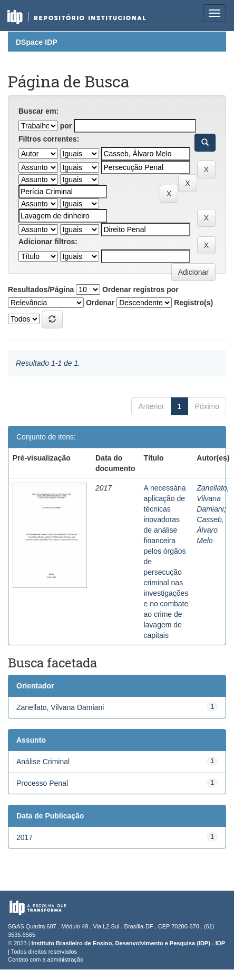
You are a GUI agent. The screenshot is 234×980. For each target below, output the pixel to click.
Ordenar (100, 303)
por (66, 126)
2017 (25, 837)
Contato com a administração (46, 959)
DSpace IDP (37, 42)
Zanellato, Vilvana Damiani (213, 498)
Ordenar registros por (140, 289)
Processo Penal (42, 783)
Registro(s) (193, 303)
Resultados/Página (41, 289)
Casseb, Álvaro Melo (210, 530)
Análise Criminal (43, 762)
